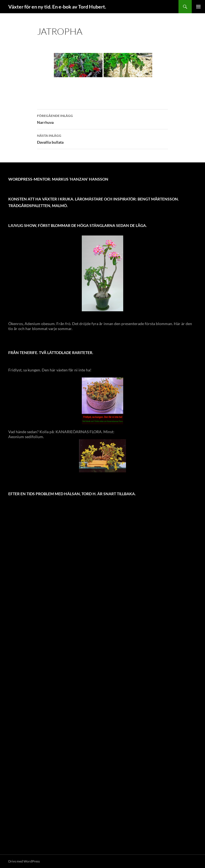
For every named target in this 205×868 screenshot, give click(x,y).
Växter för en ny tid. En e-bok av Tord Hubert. (57, 7)
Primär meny (198, 7)
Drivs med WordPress (24, 861)
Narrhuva (102, 119)
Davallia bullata (102, 138)
